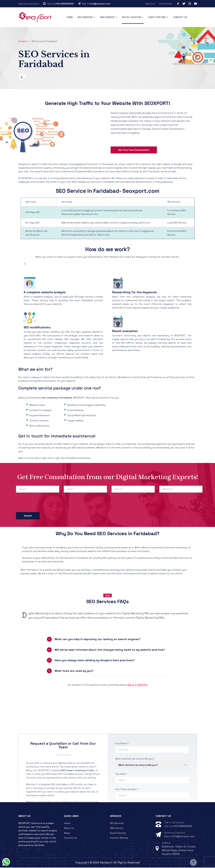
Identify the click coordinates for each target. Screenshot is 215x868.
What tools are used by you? (74, 671)
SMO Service (107, 17)
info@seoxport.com (100, 4)
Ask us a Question (137, 685)
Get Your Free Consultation (134, 151)
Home (70, 17)
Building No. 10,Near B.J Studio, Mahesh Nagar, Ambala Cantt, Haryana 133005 (179, 851)
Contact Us (180, 17)
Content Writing (119, 838)
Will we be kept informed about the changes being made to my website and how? (110, 650)
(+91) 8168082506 (64, 4)
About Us (150, 4)
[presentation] (39, 504)
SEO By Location (131, 17)
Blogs (67, 834)
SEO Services (85, 17)
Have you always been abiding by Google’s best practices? (95, 661)
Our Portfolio (165, 4)
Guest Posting (157, 17)
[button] (108, 640)
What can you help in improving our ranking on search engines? (97, 640)
